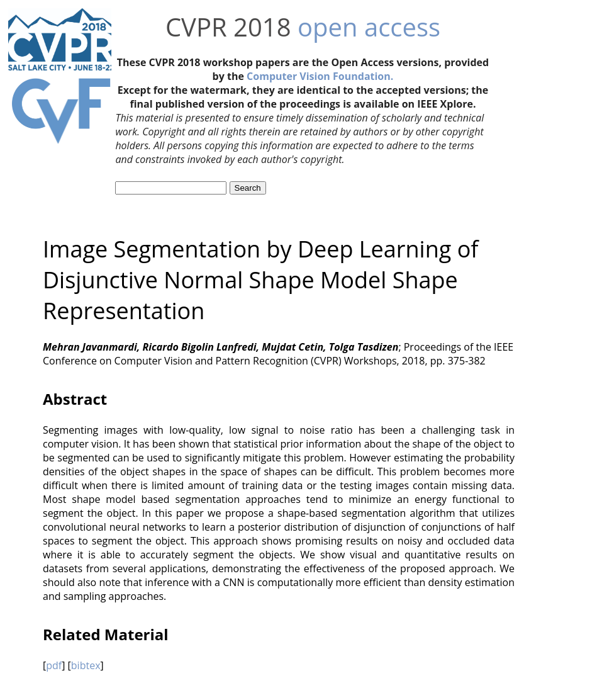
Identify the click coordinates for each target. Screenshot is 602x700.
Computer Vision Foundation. (320, 76)
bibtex (86, 665)
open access (369, 27)
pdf (54, 665)
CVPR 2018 (228, 27)
